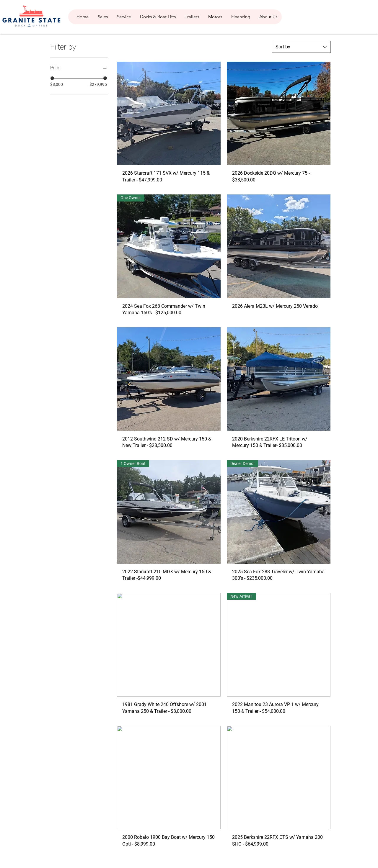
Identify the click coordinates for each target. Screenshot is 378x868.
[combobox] (301, 47)
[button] (103, 17)
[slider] (52, 78)
